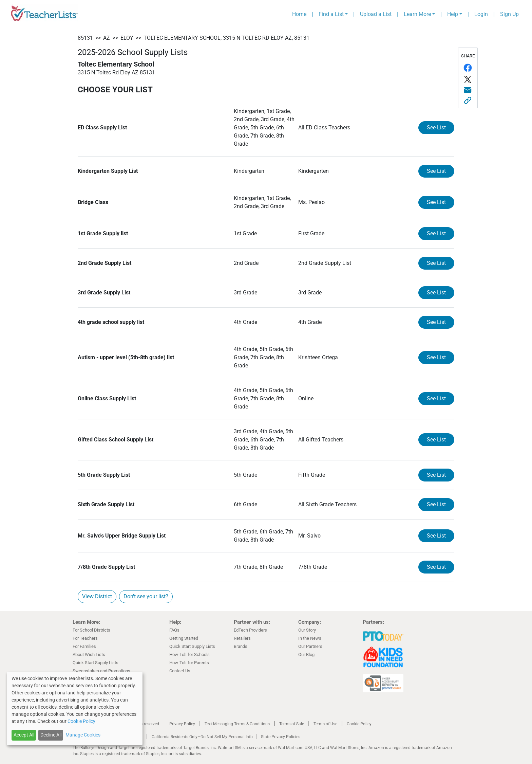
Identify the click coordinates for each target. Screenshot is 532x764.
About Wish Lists (89, 654)
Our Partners (310, 646)
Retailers (242, 638)
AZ (107, 38)
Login (481, 14)
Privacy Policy (182, 724)
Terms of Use (325, 724)
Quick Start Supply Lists (96, 663)
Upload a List (376, 14)
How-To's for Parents (189, 663)
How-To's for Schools (189, 654)
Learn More (417, 14)
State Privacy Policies (281, 737)
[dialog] (75, 708)
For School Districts (91, 630)
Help (453, 14)
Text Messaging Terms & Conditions (237, 724)
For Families (84, 646)
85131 (85, 38)
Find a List (331, 14)
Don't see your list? (146, 596)
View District (97, 596)
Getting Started (184, 638)
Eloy (127, 38)
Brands (241, 646)
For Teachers (85, 638)
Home (299, 14)
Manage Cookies (83, 735)
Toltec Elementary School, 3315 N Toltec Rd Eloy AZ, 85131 (226, 38)
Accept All (24, 735)
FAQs (174, 630)
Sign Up (509, 14)
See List (436, 128)
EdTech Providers (250, 630)
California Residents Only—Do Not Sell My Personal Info (202, 737)
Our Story (307, 630)
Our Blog (306, 654)
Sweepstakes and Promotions (101, 671)
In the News (310, 638)
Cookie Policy (359, 724)
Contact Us (180, 671)
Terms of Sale (292, 724)
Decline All (51, 735)
